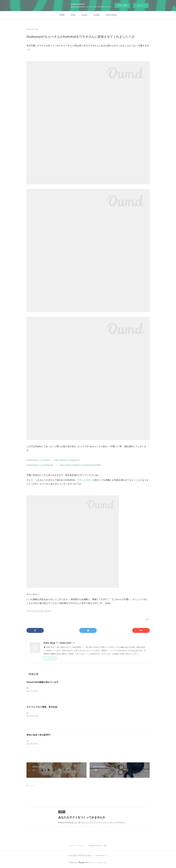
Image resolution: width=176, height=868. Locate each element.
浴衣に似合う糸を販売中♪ (39, 735)
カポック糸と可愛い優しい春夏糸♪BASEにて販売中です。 (51, 741)
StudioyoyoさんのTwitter (38, 460)
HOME (62, 15)
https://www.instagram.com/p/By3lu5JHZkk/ (80, 465)
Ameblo (97, 15)
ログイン (141, 5)
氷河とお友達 (84, 480)
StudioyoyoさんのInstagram (41, 465)
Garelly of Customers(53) (35, 611)
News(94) (48, 611)
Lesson (84, 15)
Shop (73, 15)
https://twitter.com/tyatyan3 (67, 460)
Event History (111, 15)
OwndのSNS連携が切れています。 (44, 682)
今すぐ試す (122, 5)
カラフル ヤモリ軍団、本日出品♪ (42, 707)
